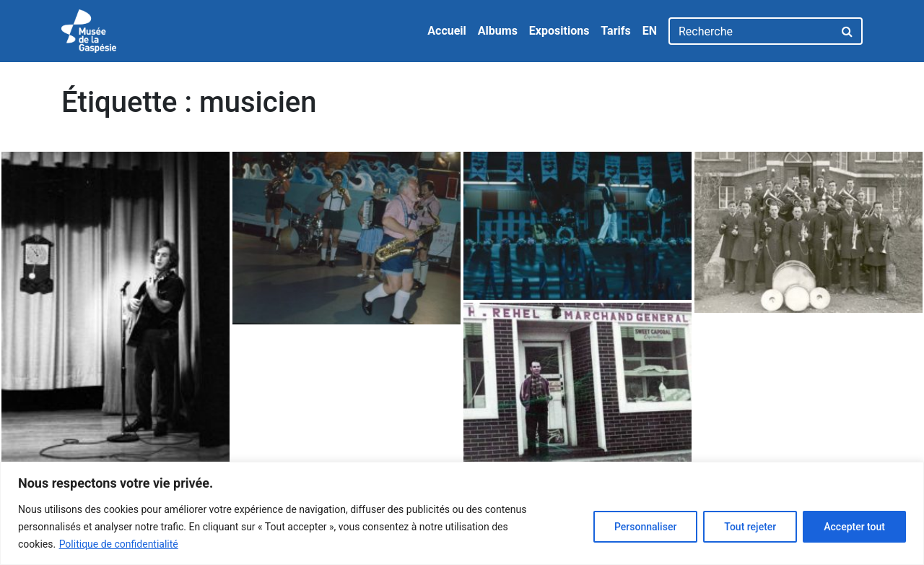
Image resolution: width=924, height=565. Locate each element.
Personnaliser (645, 527)
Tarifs (615, 31)
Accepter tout (854, 527)
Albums (498, 31)
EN (650, 31)
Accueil (447, 31)
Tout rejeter (750, 527)
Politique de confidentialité (119, 544)
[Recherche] (751, 31)
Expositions (559, 31)
